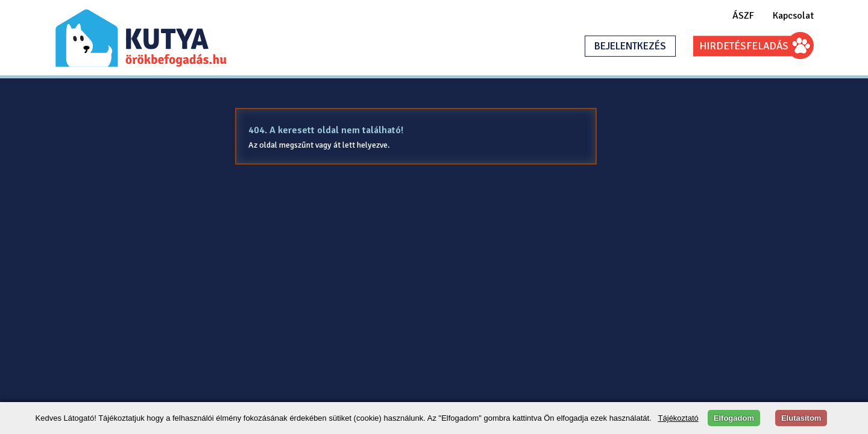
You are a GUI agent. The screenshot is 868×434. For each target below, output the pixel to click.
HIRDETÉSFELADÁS (744, 46)
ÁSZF (743, 16)
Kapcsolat (793, 16)
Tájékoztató (678, 418)
